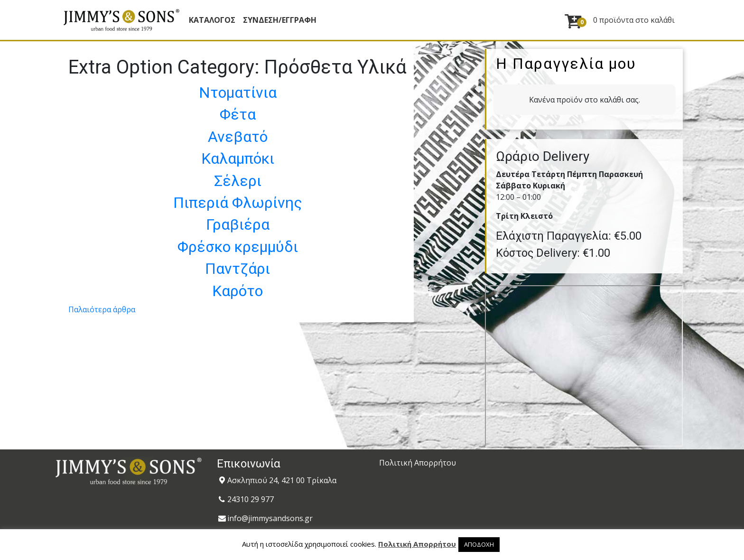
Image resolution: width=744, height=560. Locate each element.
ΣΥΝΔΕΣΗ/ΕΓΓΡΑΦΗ (280, 20)
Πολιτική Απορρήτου (418, 463)
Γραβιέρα (238, 224)
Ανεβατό (238, 137)
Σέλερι (238, 181)
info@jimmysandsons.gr (270, 518)
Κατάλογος (212, 20)
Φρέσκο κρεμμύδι (238, 247)
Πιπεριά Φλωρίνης (238, 203)
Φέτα (238, 114)
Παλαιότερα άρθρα (102, 309)
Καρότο (237, 291)
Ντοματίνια (238, 93)
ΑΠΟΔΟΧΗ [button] (479, 544)
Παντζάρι (237, 269)
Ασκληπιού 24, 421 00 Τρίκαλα (282, 480)
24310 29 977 (251, 499)
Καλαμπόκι (238, 159)
